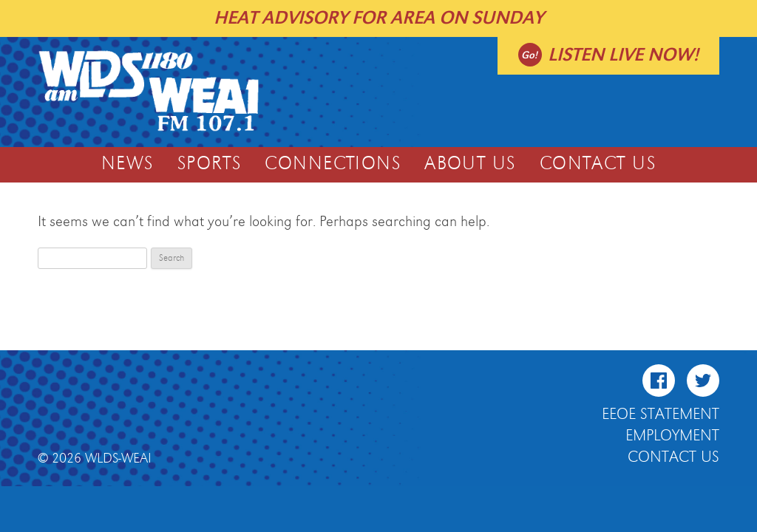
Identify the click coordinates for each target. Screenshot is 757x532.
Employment (672, 436)
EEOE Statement (661, 415)
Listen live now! (623, 55)
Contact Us (598, 164)
